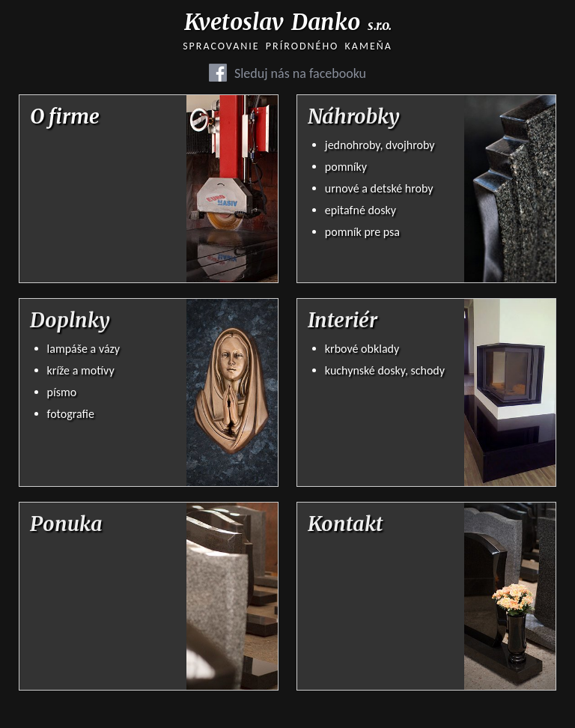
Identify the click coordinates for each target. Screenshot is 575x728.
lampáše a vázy (83, 349)
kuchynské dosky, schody (385, 370)
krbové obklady (362, 349)
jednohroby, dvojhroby (380, 145)
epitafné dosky (360, 210)
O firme (65, 117)
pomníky (346, 167)
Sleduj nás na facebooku (300, 73)
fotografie (71, 414)
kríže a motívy (81, 370)
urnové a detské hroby (379, 188)
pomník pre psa (362, 232)
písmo (62, 392)
